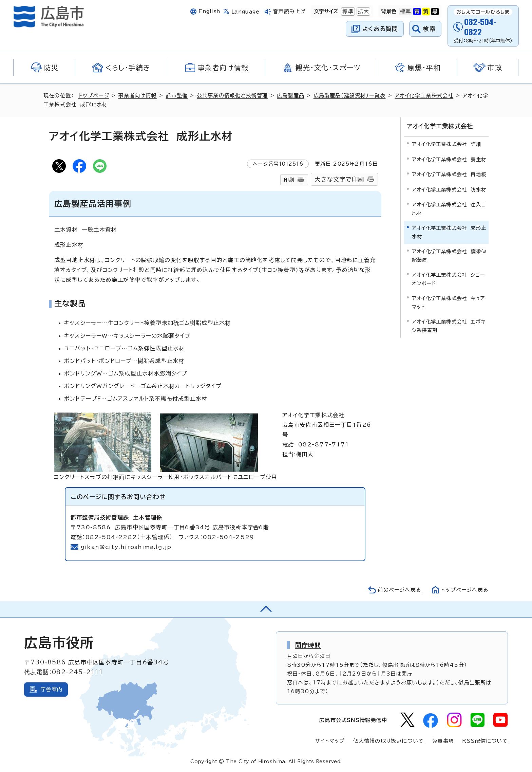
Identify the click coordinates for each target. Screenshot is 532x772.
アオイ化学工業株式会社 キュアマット (449, 302)
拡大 (363, 12)
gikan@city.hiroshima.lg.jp (126, 547)
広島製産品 (291, 96)
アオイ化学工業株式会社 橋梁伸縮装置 (449, 255)
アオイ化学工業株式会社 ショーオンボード (449, 279)
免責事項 (443, 741)
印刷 (289, 180)
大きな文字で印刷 (339, 179)
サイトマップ (330, 741)
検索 (429, 29)
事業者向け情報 (137, 96)
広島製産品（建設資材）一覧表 (350, 96)
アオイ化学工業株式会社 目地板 (449, 174)
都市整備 (177, 96)
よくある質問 (380, 29)
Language (245, 12)
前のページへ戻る (400, 590)
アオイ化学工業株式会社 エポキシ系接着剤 (449, 326)
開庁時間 (308, 645)
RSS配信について (485, 741)
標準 (347, 12)
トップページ (94, 96)
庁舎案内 (51, 689)
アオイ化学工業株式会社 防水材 (449, 190)
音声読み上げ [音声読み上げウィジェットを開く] (289, 11)
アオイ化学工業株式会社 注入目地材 (449, 209)
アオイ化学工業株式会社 (424, 96)
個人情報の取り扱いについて (389, 741)
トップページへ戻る (465, 590)
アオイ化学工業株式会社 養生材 (449, 159)
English (209, 11)
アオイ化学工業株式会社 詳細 (446, 144)
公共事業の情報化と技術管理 (232, 96)
